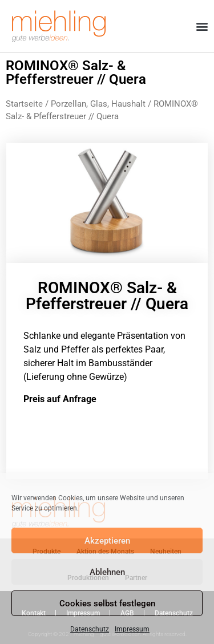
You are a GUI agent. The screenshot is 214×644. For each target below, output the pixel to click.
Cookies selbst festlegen (107, 604)
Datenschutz (90, 629)
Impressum (132, 629)
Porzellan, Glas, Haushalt (98, 104)
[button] (202, 27)
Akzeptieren (107, 541)
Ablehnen (107, 572)
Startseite (24, 104)
